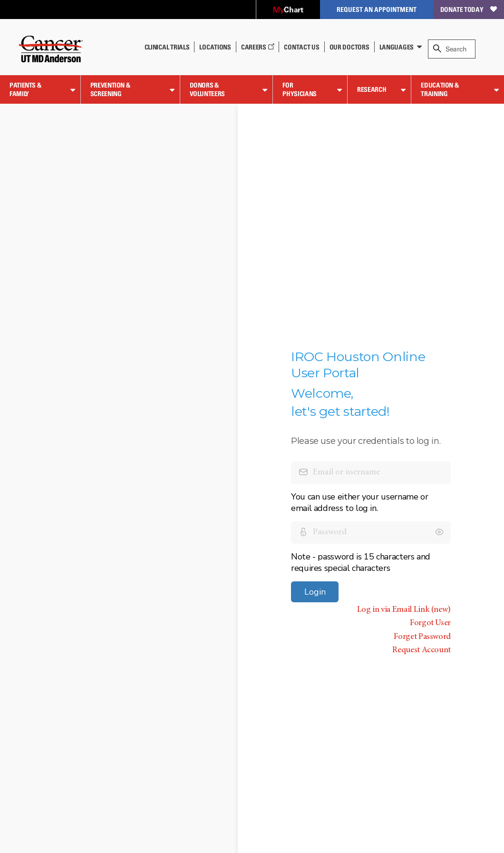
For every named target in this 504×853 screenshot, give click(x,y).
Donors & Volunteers (207, 89)
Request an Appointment (377, 9)
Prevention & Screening (110, 89)
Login (315, 592)
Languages (397, 47)
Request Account (422, 650)
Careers (258, 47)
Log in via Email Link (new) (404, 610)
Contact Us (301, 47)
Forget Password (422, 637)
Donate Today (469, 9)
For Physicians (299, 89)
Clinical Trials (167, 47)
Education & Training (440, 89)
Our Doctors (349, 47)
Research (372, 89)
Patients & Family (25, 89)
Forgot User (430, 623)
